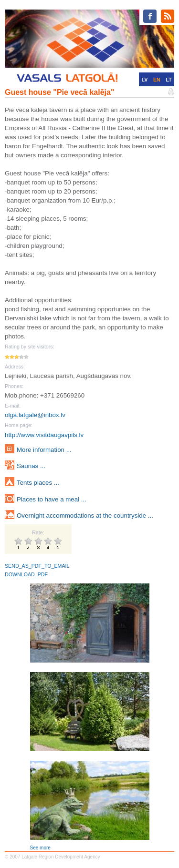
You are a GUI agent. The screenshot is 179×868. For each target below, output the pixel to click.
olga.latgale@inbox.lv (35, 415)
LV (144, 80)
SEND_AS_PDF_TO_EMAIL (37, 566)
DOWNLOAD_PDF (26, 574)
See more (40, 848)
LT (169, 80)
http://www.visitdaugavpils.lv (44, 435)
